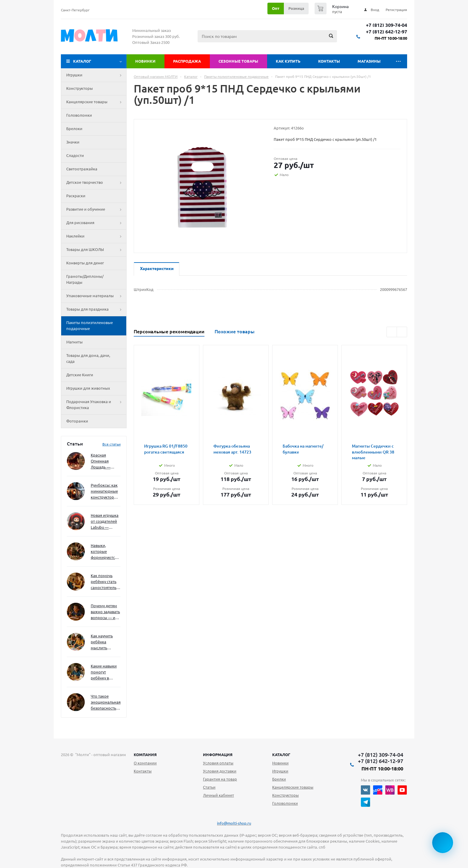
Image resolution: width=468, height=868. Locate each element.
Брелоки (74, 129)
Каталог (82, 61)
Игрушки (96, 75)
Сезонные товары (238, 61)
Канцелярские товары (96, 102)
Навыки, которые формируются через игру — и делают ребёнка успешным (104, 552)
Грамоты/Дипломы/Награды (85, 279)
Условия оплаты (218, 763)
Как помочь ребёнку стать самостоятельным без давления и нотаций (106, 582)
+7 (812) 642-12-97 (387, 32)
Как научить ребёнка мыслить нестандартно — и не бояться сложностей (105, 642)
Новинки (145, 61)
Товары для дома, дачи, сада (88, 358)
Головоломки (79, 115)
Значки (73, 142)
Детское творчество (96, 183)
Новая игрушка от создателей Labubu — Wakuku (105, 522)
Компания (145, 755)
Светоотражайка (82, 169)
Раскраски (76, 196)
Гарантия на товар (220, 779)
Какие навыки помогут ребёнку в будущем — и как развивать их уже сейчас (104, 672)
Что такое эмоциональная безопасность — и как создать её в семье (106, 703)
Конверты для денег (85, 263)
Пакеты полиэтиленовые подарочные (90, 326)
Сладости (75, 155)
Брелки (279, 779)
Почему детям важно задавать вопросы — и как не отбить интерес (105, 612)
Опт (276, 8)
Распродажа (187, 61)
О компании (145, 763)
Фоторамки (77, 421)
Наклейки (96, 236)
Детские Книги (80, 375)
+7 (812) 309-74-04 (387, 25)
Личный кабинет (218, 795)
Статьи (209, 787)
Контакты (329, 61)
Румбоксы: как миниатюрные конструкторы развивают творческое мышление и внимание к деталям (104, 492)
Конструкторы (80, 88)
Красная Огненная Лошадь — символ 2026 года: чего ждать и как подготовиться (104, 461)
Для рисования (96, 223)
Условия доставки (220, 771)
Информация (218, 755)
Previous (392, 332)
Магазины (369, 61)
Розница (296, 8)
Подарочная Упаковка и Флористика (96, 405)
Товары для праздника (96, 309)
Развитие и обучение (96, 209)
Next (402, 332)
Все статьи (111, 444)
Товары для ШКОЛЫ (96, 250)
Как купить (288, 61)
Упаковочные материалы (96, 296)
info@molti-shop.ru (234, 823)
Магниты (74, 342)
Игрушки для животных (88, 388)
